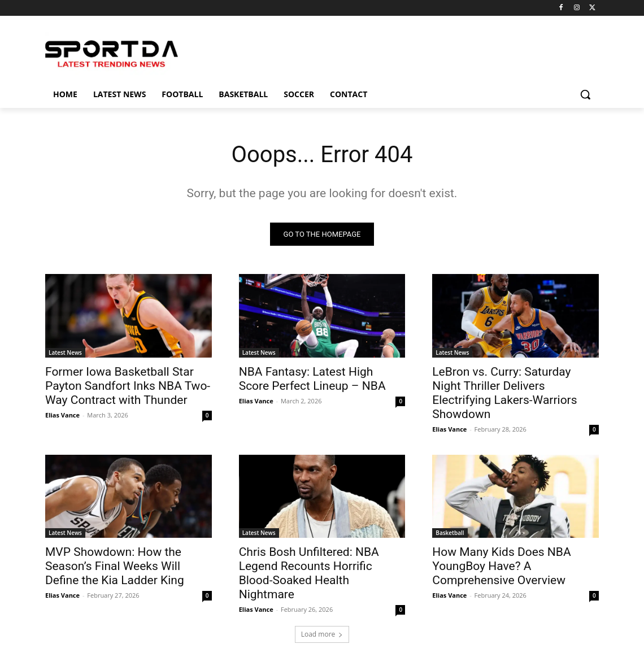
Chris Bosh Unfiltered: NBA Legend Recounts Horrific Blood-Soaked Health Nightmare (309, 573)
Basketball (450, 533)
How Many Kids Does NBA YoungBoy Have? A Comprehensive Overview (501, 566)
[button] (585, 94)
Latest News (65, 352)
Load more (322, 634)
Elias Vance (62, 414)
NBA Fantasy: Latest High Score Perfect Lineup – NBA (312, 378)
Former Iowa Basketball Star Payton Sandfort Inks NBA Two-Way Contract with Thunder (128, 385)
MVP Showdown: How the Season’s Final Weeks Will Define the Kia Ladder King (115, 566)
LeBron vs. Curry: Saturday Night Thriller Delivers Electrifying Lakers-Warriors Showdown (504, 392)
